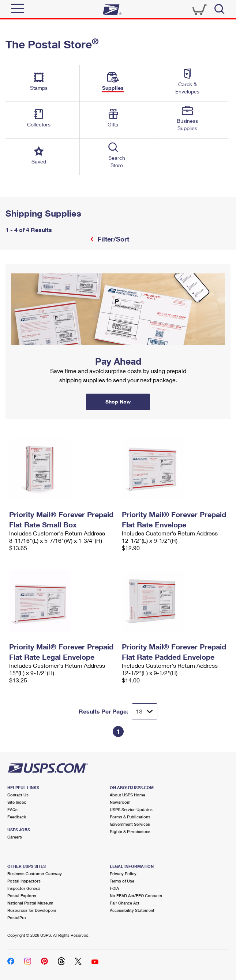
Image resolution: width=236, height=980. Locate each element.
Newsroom (120, 802)
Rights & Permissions (130, 831)
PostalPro (17, 918)
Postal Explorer (22, 896)
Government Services (130, 824)
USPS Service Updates (131, 809)
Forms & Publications (130, 817)
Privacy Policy (123, 874)
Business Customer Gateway (35, 874)
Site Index (17, 802)
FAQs (12, 809)
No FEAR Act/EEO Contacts (136, 896)
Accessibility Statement (132, 910)
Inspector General (24, 888)
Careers (15, 837)
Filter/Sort (112, 239)
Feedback (17, 817)
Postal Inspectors (24, 881)
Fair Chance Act (125, 903)
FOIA (114, 888)
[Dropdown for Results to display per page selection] (145, 711)
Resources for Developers (32, 910)
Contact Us (18, 795)
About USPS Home (128, 795)
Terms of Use (122, 881)
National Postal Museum (30, 903)
